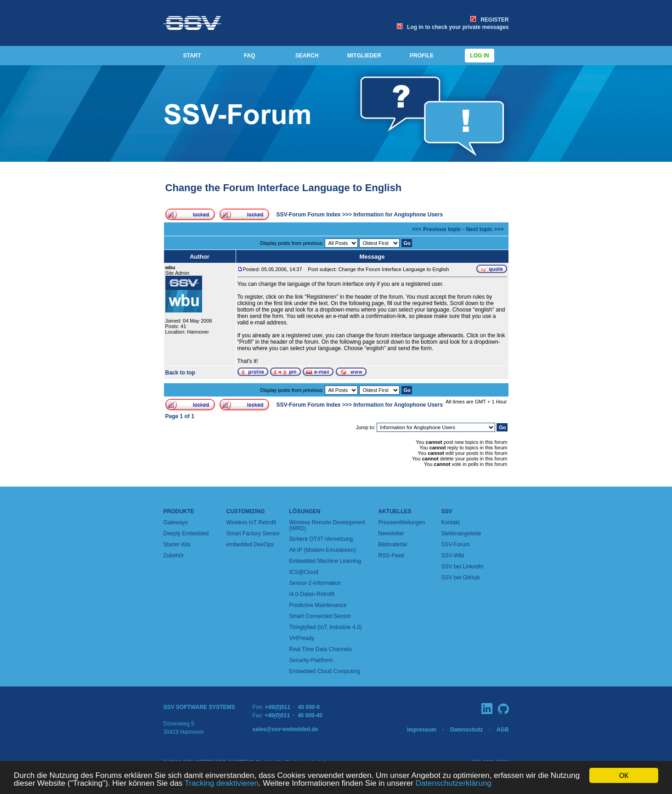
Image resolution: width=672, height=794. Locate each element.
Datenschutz (466, 730)
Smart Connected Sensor (320, 616)
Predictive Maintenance (318, 605)
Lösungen (305, 511)
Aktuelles (395, 511)
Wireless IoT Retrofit (251, 522)
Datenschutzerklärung (453, 784)
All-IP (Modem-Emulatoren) (323, 550)
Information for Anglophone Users (398, 215)
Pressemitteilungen (402, 522)
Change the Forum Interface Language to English (284, 188)
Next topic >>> (485, 229)
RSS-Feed (391, 556)
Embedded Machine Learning (325, 561)
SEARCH (307, 56)
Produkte (179, 511)
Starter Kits (177, 544)
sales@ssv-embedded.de (285, 729)
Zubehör (174, 556)
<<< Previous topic (437, 229)
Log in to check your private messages (453, 27)
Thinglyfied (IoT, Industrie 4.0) (326, 627)
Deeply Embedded (186, 533)
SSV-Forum (456, 544)
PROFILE (422, 56)
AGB (503, 730)
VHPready (302, 638)
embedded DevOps (250, 544)
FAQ (250, 56)
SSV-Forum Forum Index (309, 215)
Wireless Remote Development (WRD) (327, 525)
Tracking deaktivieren (222, 784)
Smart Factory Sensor (253, 533)
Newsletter (392, 533)
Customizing (246, 511)
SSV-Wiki (453, 556)
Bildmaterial (393, 544)
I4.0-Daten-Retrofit (312, 594)
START (192, 56)
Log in (480, 56)
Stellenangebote (461, 533)
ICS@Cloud (304, 572)
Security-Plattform (311, 660)
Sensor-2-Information (315, 583)
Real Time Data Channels (321, 649)
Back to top (180, 373)
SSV (447, 511)
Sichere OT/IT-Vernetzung (321, 539)
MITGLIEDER (364, 56)
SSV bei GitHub (461, 578)
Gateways (176, 522)
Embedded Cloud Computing (325, 671)
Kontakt (451, 522)
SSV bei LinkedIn (463, 567)
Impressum (422, 730)
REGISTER (489, 20)
